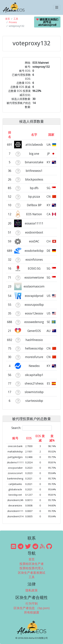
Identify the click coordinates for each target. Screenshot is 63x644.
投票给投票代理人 (32, 568)
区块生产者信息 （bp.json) (32, 608)
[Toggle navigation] (57, 7)
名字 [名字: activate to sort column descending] (34, 135)
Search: (32, 428)
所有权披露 (32, 612)
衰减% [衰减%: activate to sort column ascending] (52, 438)
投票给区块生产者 (32, 564)
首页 (8, 19)
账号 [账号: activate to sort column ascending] (15, 438)
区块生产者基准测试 (32, 573)
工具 (16, 19)
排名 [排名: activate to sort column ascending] (10, 135)
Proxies (13, 22)
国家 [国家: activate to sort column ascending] (51, 135)
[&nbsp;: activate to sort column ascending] (18, 135)
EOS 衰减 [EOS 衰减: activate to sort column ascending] (40, 438)
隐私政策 (32, 590)
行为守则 (32, 603)
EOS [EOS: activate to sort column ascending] (29, 438)
